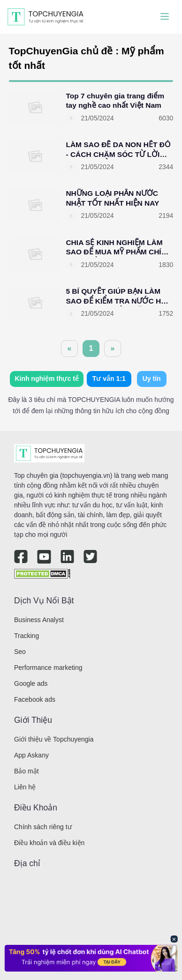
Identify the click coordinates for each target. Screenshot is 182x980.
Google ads (31, 683)
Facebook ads (35, 699)
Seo (20, 652)
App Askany (31, 755)
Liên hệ (25, 787)
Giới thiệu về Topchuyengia (54, 739)
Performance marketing (48, 668)
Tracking (27, 636)
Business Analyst (39, 620)
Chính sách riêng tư (43, 827)
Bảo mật (27, 771)
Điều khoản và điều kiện (49, 843)
